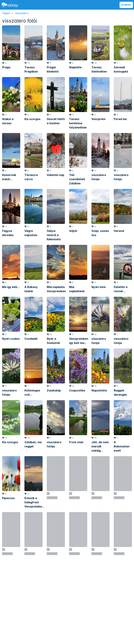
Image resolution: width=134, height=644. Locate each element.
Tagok (6, 13)
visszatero (22, 13)
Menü (126, 5)
